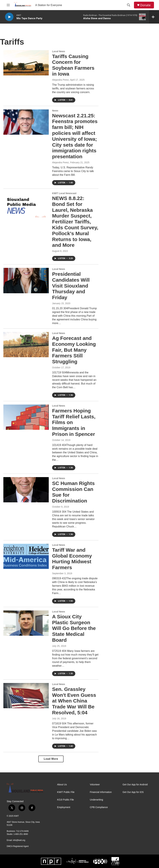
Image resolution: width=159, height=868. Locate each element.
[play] (9, 17)
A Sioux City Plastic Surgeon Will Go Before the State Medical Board (74, 628)
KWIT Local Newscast (64, 193)
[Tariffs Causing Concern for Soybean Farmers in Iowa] (26, 63)
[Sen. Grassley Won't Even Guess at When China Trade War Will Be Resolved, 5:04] (26, 696)
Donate (145, 5)
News (55, 111)
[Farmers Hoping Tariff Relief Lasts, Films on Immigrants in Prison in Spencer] (26, 417)
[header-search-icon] (129, 5)
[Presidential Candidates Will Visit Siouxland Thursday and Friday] (26, 280)
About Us (62, 785)
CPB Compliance (99, 807)
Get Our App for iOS (133, 792)
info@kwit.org (19, 840)
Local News (59, 51)
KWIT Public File (66, 792)
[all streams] (154, 17)
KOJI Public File (66, 800)
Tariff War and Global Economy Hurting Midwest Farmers (72, 559)
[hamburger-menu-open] (8, 5)
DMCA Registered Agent (18, 846)
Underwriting (97, 800)
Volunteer (95, 785)
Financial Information (101, 792)
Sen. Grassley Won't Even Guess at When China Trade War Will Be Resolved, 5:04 (74, 701)
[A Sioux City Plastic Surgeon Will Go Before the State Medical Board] (26, 623)
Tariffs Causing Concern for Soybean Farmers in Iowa (73, 65)
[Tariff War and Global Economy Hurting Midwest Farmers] (26, 556)
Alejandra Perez (61, 80)
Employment (64, 807)
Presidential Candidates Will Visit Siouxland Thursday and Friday (71, 286)
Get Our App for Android (135, 785)
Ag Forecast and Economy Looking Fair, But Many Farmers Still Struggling (74, 350)
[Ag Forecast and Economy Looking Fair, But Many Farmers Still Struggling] (26, 345)
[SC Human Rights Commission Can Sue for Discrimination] (26, 490)
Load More (51, 759)
